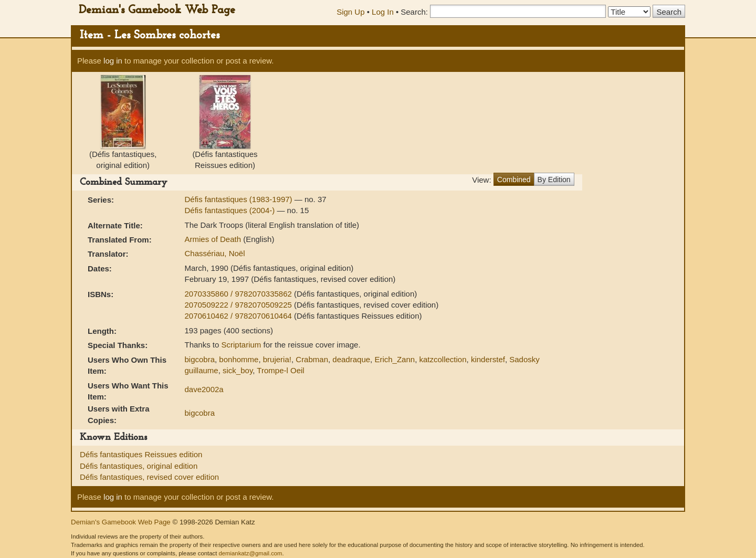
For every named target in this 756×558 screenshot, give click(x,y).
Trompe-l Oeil (280, 370)
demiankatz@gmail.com (250, 553)
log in (113, 61)
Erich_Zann (395, 359)
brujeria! (277, 359)
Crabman (312, 359)
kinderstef (488, 359)
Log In (383, 12)
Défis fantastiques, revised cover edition (149, 477)
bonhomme (239, 359)
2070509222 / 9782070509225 (239, 305)
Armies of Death (214, 239)
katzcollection (443, 359)
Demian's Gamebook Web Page (157, 10)
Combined (514, 180)
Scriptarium (241, 345)
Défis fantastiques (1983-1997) (239, 199)
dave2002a (204, 389)
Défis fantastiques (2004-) (230, 210)
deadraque (351, 359)
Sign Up (350, 12)
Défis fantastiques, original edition (139, 466)
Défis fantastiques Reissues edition (141, 454)
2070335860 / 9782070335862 (239, 294)
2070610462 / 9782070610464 (239, 316)
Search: (414, 12)
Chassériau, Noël (214, 253)
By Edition (554, 180)
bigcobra (199, 359)
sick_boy (238, 370)
